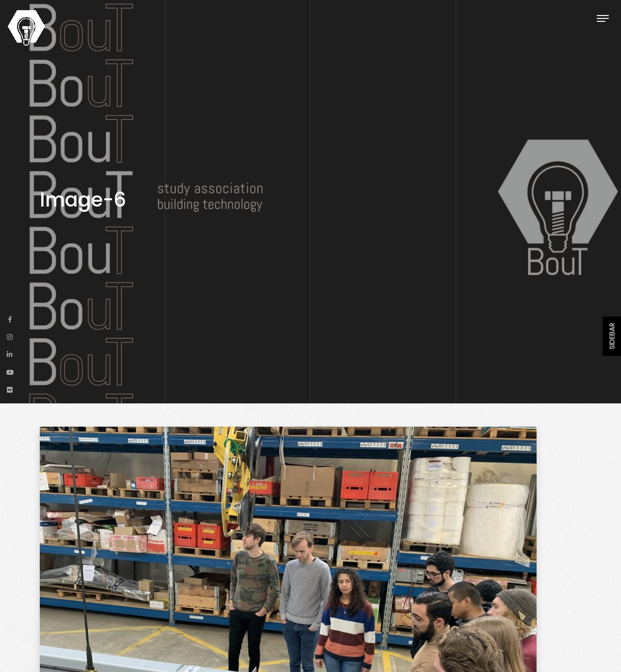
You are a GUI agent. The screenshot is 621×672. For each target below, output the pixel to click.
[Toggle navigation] (603, 18)
